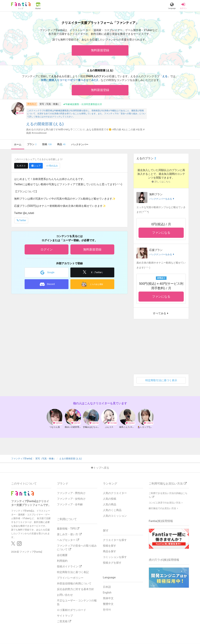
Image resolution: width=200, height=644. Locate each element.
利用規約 (62, 561)
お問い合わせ (65, 595)
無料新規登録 (100, 50)
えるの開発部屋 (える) (45, 124)
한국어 (107, 610)
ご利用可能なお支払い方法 (168, 484)
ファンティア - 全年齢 (70, 504)
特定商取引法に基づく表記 (73, 572)
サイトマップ (65, 616)
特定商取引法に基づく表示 (161, 380)
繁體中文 (108, 604)
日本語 (107, 587)
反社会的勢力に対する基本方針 (75, 589)
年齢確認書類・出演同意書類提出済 (82, 104)
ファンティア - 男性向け (71, 493)
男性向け (32, 104)
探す (106, 530)
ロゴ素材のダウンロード (72, 610)
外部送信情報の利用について (74, 583)
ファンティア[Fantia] (31, 552)
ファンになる (161, 233)
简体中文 (108, 598)
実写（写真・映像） (50, 104)
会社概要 (62, 555)
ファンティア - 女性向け (71, 499)
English (107, 593)
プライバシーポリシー (70, 578)
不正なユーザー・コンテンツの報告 (77, 602)
